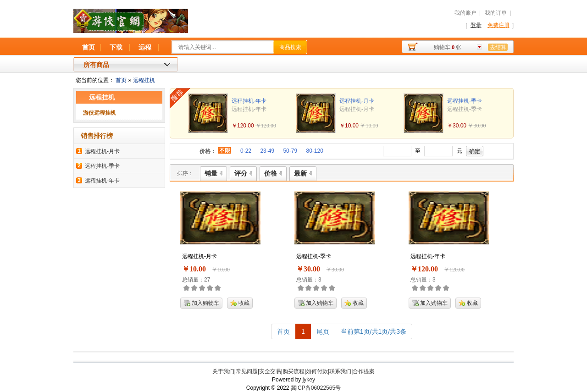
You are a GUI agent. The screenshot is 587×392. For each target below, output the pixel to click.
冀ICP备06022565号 (316, 388)
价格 (273, 173)
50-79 (290, 151)
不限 (225, 150)
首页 (89, 47)
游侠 (185, 25)
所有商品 (96, 65)
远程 (145, 47)
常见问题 (247, 371)
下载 (116, 47)
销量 (213, 173)
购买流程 (293, 371)
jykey (309, 380)
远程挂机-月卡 (102, 151)
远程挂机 (144, 80)
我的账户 (465, 13)
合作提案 (364, 371)
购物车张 (448, 47)
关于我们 (223, 371)
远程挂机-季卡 (102, 166)
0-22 (246, 151)
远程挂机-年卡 (102, 181)
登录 (476, 25)
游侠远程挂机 (100, 113)
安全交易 (270, 371)
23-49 (267, 151)
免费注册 (498, 25)
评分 (243, 173)
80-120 (314, 151)
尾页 (323, 331)
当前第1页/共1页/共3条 (374, 331)
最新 (303, 173)
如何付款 (317, 371)
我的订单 (496, 13)
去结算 (498, 47)
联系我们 (340, 371)
